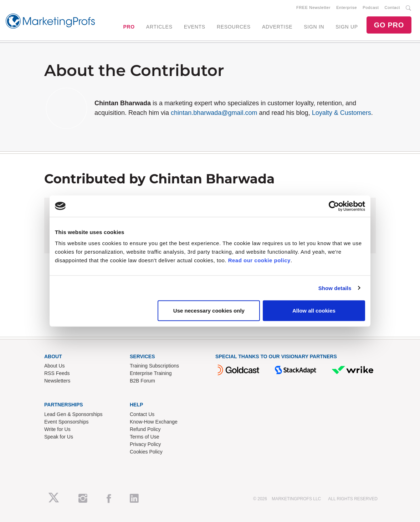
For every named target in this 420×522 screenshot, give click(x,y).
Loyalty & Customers (342, 113)
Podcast (371, 7)
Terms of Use (144, 437)
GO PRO (389, 25)
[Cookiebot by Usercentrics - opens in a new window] (334, 206)
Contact (392, 7)
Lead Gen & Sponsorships (73, 415)
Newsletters (57, 381)
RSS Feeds (57, 374)
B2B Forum (142, 381)
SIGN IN (314, 27)
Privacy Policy (145, 445)
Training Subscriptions (154, 366)
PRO (129, 27)
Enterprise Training (151, 374)
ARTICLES (159, 27)
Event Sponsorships (66, 422)
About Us (55, 366)
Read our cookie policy (259, 260)
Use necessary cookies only (209, 311)
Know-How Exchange (154, 422)
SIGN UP (347, 27)
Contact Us (142, 415)
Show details (335, 288)
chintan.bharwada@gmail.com (214, 113)
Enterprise (347, 7)
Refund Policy (145, 430)
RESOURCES (234, 27)
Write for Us (57, 430)
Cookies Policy (146, 452)
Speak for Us (59, 437)
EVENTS (195, 27)
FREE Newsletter (313, 7)
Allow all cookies (314, 311)
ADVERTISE (277, 27)
